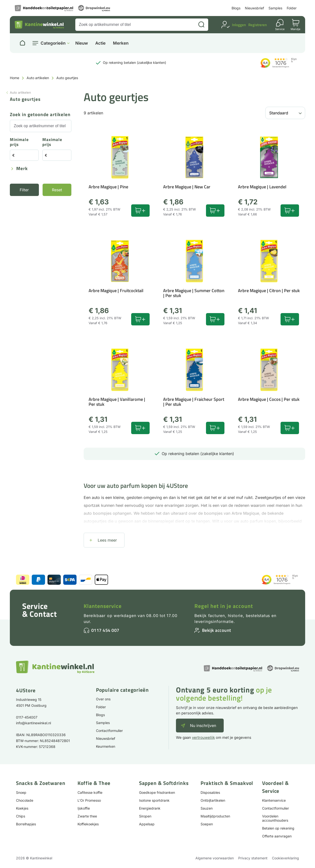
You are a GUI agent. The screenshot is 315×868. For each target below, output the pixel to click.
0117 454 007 (105, 630)
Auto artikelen (38, 78)
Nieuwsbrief (254, 8)
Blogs (236, 8)
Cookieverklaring (285, 858)
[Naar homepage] (22, 43)
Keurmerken (106, 746)
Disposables (210, 792)
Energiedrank (150, 808)
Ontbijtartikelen (213, 800)
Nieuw (82, 43)
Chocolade (25, 800)
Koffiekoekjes (88, 824)
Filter (24, 190)
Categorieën (53, 43)
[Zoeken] (201, 25)
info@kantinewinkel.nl (33, 723)
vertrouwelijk (203, 737)
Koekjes (22, 808)
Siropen (145, 816)
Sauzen (207, 808)
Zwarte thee (87, 816)
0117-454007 (27, 717)
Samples (275, 8)
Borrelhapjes (26, 824)
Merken (121, 43)
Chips (21, 816)
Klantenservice (103, 606)
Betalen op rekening (278, 828)
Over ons (103, 699)
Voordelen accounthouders (275, 818)
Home (15, 78)
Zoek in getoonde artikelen (40, 115)
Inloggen (239, 25)
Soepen (207, 824)
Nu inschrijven (203, 726)
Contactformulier (109, 731)
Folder (292, 8)
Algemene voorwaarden (215, 858)
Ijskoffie (84, 808)
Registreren (258, 25)
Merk (22, 169)
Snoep (21, 792)
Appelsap (147, 824)
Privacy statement (253, 858)
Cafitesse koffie (90, 792)
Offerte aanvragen (277, 836)
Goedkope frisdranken (157, 792)
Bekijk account (217, 630)
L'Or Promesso (89, 800)
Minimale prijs (19, 142)
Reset (57, 190)
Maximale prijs (52, 142)
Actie (100, 43)
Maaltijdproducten (215, 816)
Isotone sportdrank (154, 800)
